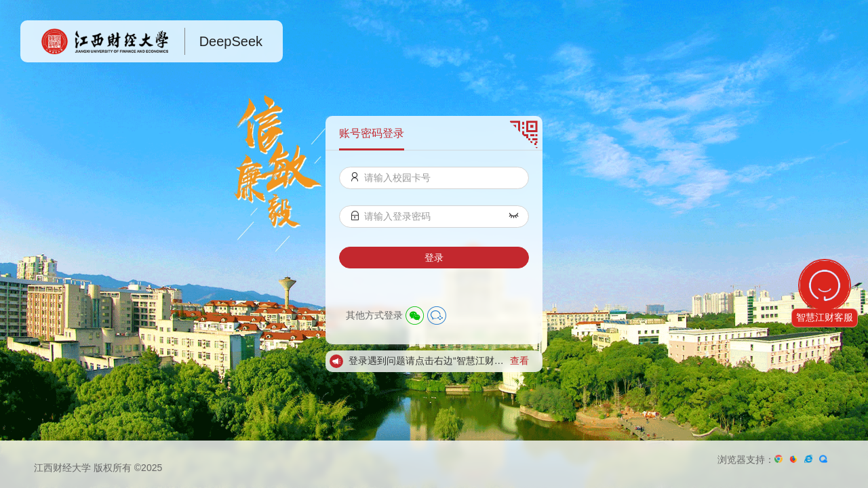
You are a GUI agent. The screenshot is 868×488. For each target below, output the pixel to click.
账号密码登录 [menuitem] (372, 133)
